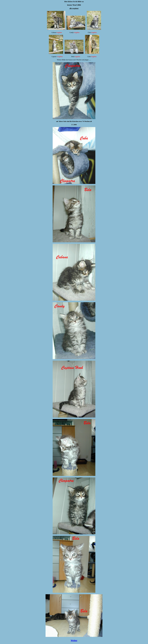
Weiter (74, 640)
